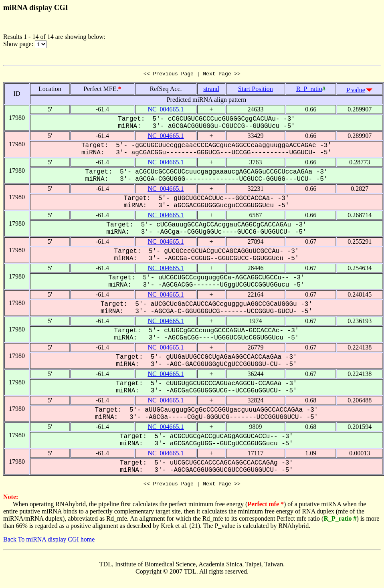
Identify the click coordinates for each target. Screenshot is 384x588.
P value (356, 91)
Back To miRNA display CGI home (49, 542)
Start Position (256, 90)
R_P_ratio (309, 90)
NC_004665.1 (166, 110)
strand (211, 90)
